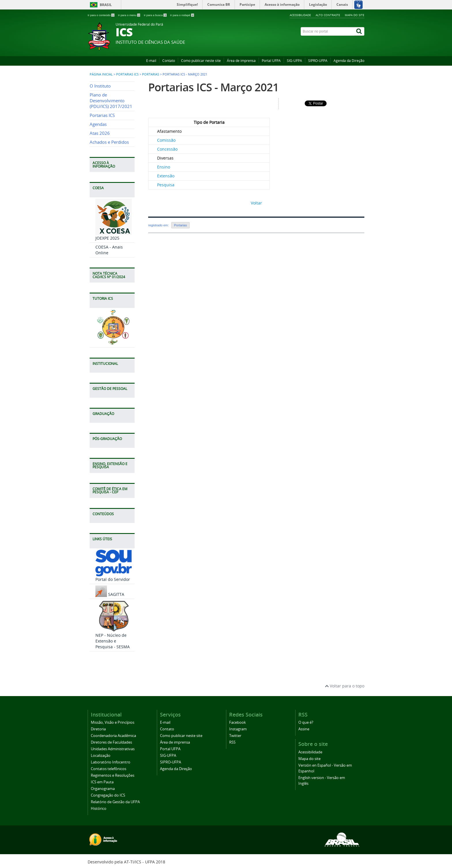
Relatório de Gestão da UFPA (115, 802)
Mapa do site (355, 15)
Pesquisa (166, 185)
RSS (232, 742)
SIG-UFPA (294, 61)
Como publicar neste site (201, 61)
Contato (169, 61)
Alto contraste (328, 15)
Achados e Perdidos (109, 142)
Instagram (238, 729)
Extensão (166, 176)
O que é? (306, 722)
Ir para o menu (129, 15)
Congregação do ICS (108, 795)
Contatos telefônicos (109, 769)
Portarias (151, 74)
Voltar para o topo (345, 686)
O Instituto (100, 86)
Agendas (98, 124)
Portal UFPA (271, 61)
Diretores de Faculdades (111, 742)
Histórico (99, 809)
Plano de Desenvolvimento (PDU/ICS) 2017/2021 (111, 101)
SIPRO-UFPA (318, 61)
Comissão (166, 140)
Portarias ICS (127, 74)
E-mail (151, 61)
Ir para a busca (156, 15)
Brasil (106, 5)
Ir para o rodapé (182, 15)
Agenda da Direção (349, 61)
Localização (101, 756)
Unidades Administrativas (113, 749)
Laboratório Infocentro (111, 762)
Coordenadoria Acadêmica (113, 736)
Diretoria (98, 729)
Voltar (256, 203)
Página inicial (101, 74)
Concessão (167, 149)
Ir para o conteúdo (101, 15)
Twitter (235, 736)
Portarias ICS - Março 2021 (213, 87)
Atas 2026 (100, 133)
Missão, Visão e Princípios (113, 722)
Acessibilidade (300, 15)
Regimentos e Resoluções (113, 775)
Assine (304, 729)
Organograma (103, 789)
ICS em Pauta (102, 782)
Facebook (238, 722)
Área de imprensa (241, 61)
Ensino (164, 167)
